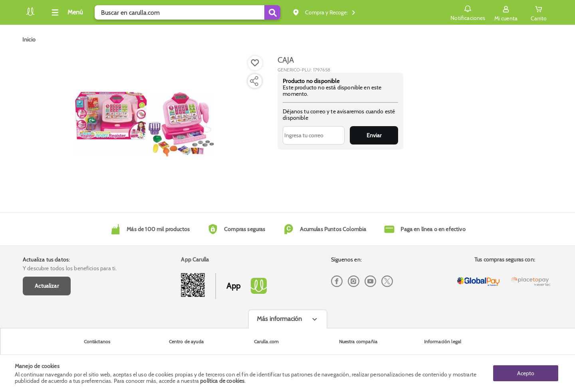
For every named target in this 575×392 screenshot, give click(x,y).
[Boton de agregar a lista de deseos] (255, 63)
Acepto (526, 373)
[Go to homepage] (29, 40)
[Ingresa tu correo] (314, 135)
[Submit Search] (272, 12)
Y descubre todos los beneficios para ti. (70, 268)
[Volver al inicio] (30, 15)
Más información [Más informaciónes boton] (279, 319)
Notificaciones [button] (468, 12)
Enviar (374, 135)
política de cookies (222, 381)
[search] (187, 12)
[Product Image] (145, 124)
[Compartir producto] (254, 81)
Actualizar (47, 286)
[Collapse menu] (66, 12)
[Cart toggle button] (539, 12)
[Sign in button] (506, 12)
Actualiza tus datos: (46, 259)
